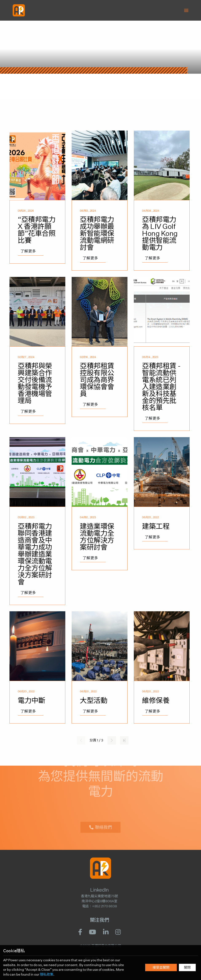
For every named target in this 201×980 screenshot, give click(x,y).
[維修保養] (162, 667)
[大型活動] (100, 667)
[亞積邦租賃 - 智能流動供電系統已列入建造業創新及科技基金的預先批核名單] (162, 354)
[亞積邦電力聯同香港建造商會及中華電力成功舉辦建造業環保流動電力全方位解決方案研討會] (37, 521)
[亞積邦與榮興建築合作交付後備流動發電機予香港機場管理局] (37, 354)
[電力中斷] (37, 667)
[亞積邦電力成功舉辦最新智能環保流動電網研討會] (100, 201)
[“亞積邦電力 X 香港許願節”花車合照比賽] (37, 201)
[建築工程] (162, 521)
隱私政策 (47, 974)
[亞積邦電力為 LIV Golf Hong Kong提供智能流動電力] (162, 201)
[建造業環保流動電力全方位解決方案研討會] (100, 521)
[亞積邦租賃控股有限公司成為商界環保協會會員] (100, 354)
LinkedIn (99, 890)
